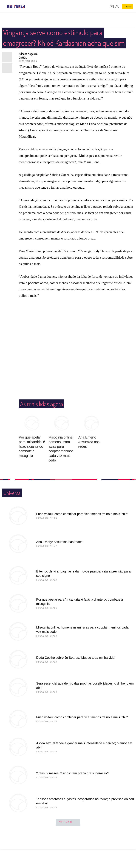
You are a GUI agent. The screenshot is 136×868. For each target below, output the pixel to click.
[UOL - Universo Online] (27, 6)
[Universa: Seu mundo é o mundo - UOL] (16, 6)
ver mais (68, 833)
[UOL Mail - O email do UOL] (112, 7)
